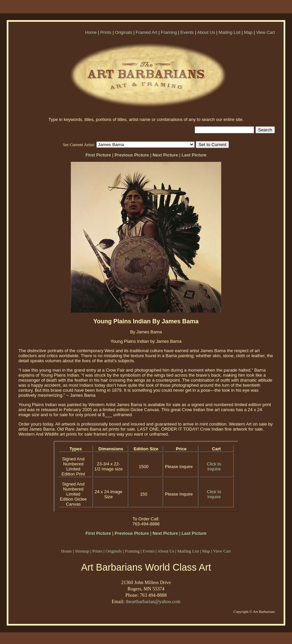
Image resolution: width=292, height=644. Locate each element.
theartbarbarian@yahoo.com (153, 601)
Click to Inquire (214, 466)
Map (248, 32)
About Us (206, 32)
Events (187, 32)
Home (91, 32)
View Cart (265, 32)
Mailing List (229, 32)
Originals (123, 32)
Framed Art (146, 32)
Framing (169, 32)
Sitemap (82, 551)
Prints (106, 32)
